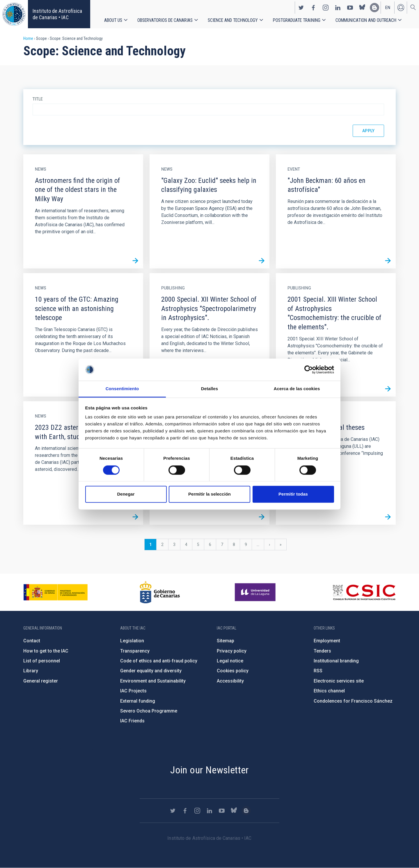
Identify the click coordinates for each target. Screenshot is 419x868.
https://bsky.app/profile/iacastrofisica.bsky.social (362, 8)
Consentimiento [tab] (122, 389)
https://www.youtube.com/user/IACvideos (350, 8)
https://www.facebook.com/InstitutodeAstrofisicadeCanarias (313, 8)
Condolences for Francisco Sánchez (353, 701)
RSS (318, 671)
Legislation (132, 641)
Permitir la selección (210, 494)
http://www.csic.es (364, 592)
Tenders (322, 651)
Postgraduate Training (297, 20)
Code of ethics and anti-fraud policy (159, 661)
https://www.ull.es (256, 592)
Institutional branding (336, 661)
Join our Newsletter (210, 770)
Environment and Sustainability (153, 681)
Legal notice (230, 661)
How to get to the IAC (46, 651)
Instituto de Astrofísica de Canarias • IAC (57, 14)
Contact (32, 641)
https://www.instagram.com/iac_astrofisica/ (326, 8)
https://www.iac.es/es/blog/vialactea (374, 8)
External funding (138, 701)
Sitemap (226, 641)
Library (31, 671)
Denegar (126, 494)
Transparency (135, 651)
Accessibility (230, 681)
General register (41, 681)
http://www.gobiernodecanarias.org (160, 592)
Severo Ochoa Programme (149, 711)
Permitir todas (293, 494)
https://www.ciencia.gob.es (56, 592)
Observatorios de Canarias (165, 20)
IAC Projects (133, 691)
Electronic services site (339, 681)
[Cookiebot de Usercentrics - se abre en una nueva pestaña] (309, 370)
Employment (327, 641)
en (388, 8)
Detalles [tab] (210, 389)
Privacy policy (232, 651)
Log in (401, 8)
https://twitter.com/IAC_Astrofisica (301, 8)
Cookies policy (233, 671)
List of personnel (42, 661)
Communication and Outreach (366, 20)
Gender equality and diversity (151, 671)
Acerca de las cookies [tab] (297, 389)
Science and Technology (233, 20)
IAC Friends (132, 721)
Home (28, 38)
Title (38, 99)
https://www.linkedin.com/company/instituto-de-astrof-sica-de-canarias (338, 8)
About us (113, 20)
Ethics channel (329, 691)
